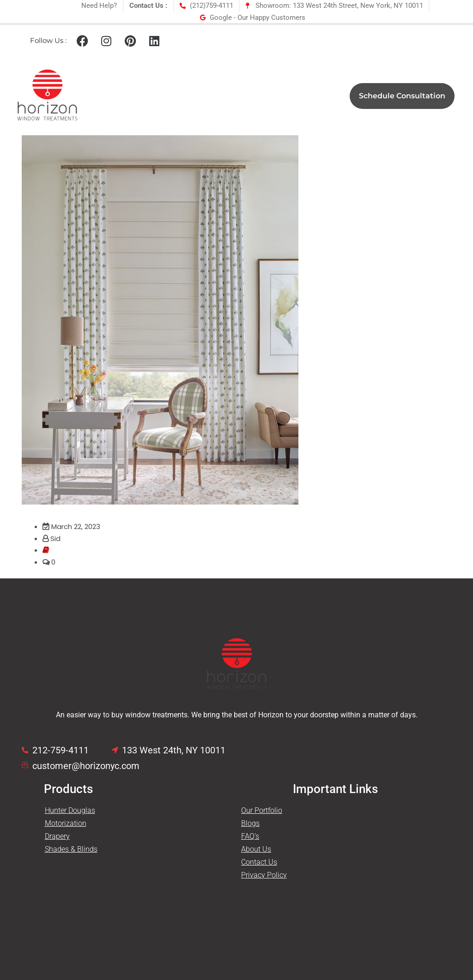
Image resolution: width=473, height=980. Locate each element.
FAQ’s (250, 836)
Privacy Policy (264, 875)
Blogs (250, 823)
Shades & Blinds (71, 849)
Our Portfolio (262, 810)
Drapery (57, 836)
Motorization (66, 823)
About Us (256, 849)
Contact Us (259, 862)
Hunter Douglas (70, 810)
